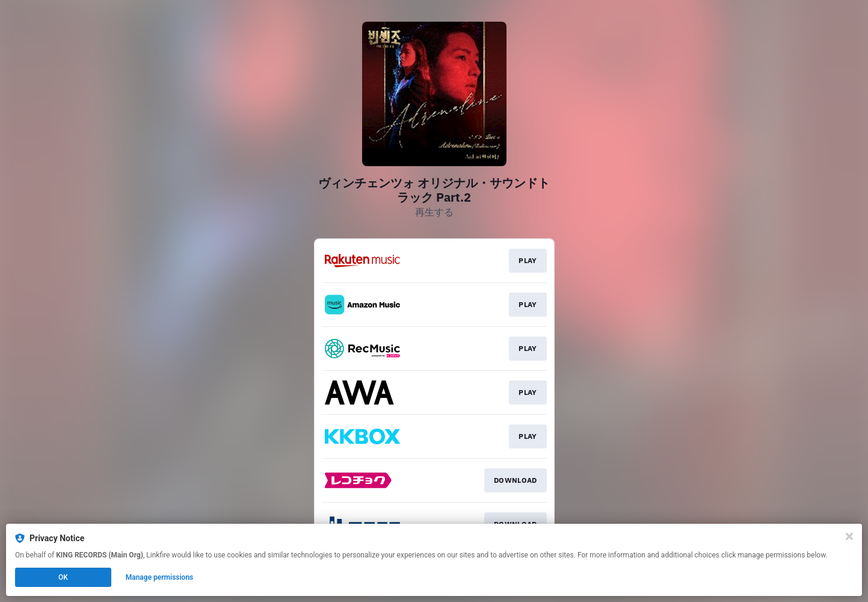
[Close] (849, 536)
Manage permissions (160, 577)
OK (63, 577)
